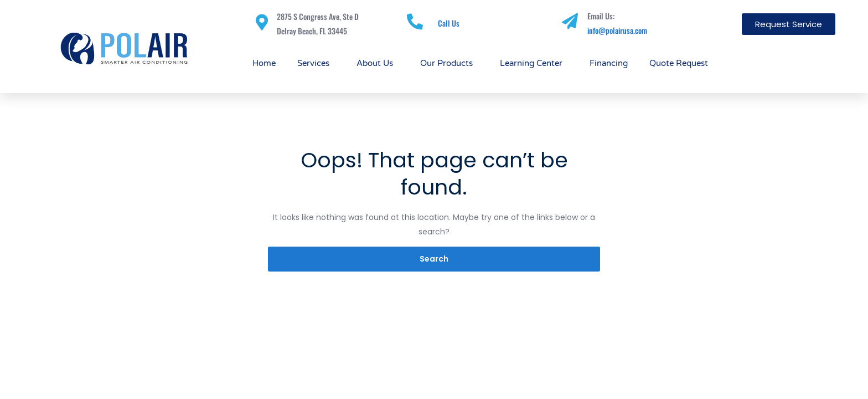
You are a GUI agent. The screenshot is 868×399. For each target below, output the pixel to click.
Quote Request (679, 63)
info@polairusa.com (617, 30)
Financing (609, 63)
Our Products (449, 63)
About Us (378, 63)
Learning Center (534, 63)
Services (316, 63)
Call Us (449, 23)
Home (264, 63)
